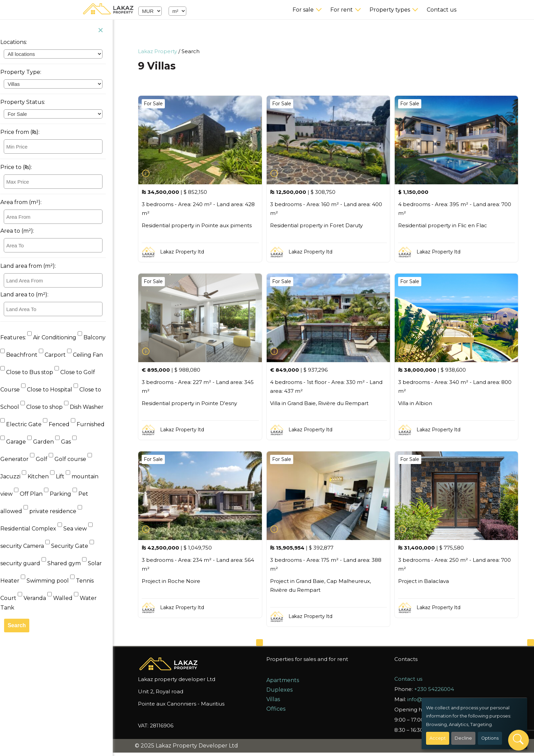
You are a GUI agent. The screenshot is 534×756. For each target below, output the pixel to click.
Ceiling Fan (91, 355)
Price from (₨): (26, 132)
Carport (59, 355)
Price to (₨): (23, 167)
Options (490, 738)
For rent (342, 10)
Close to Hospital (54, 390)
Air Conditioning (59, 337)
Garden (48, 442)
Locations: (20, 42)
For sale (303, 10)
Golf (46, 459)
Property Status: (29, 102)
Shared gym (68, 563)
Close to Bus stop (34, 372)
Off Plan (35, 494)
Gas (70, 442)
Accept (438, 738)
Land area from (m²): (35, 266)
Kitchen (42, 476)
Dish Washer (90, 407)
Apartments (284, 680)
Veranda (39, 598)
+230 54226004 (435, 689)
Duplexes (281, 690)
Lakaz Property (159, 51)
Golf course (75, 459)
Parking (65, 494)
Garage (20, 442)
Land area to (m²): (31, 295)
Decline (463, 738)
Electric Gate (28, 424)
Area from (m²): (27, 202)
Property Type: (27, 72)
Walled (67, 598)
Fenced (63, 424)
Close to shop (49, 407)
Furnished (94, 424)
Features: (20, 337)
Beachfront (26, 355)
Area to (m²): (24, 231)
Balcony (98, 337)
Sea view (79, 529)
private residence (57, 511)
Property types (390, 10)
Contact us (442, 10)
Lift (64, 476)
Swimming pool (52, 581)
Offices (277, 709)
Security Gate (74, 546)
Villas (274, 699)
